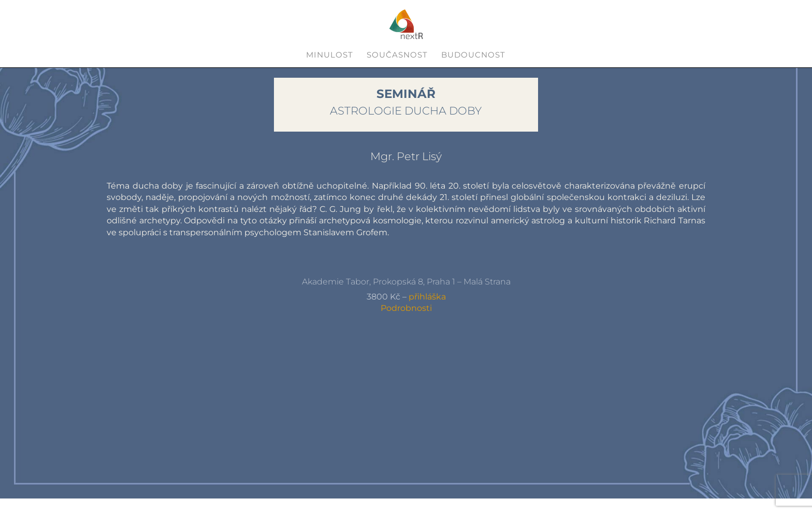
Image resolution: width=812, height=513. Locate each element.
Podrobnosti (406, 308)
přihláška (427, 297)
